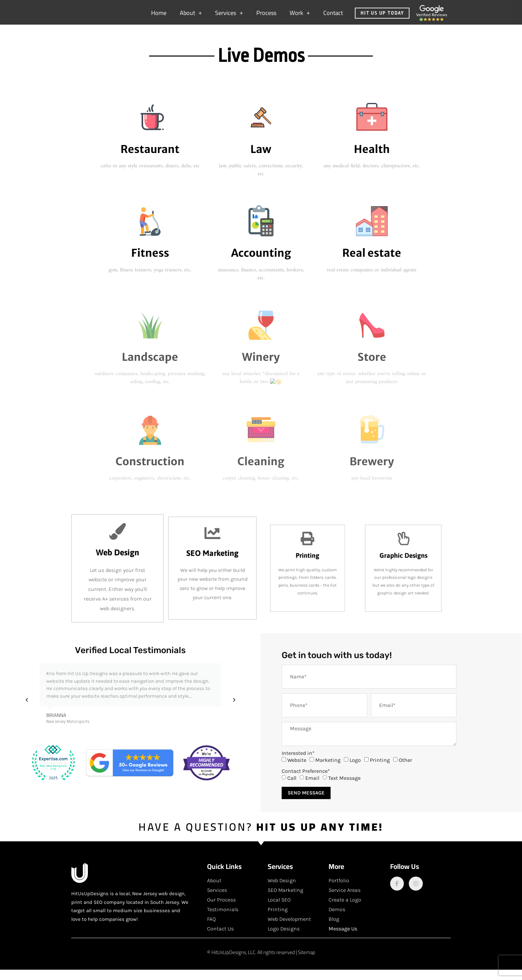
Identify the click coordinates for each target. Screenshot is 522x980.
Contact (333, 16)
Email (312, 788)
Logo (355, 770)
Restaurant (150, 160)
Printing (380, 770)
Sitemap (307, 963)
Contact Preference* (306, 781)
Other (405, 770)
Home (159, 16)
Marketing (328, 770)
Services (229, 16)
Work (300, 16)
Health (372, 160)
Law (261, 160)
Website (297, 770)
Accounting (261, 263)
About (191, 16)
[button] (27, 710)
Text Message (344, 788)
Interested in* (298, 764)
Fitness (150, 263)
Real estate (372, 263)
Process (266, 16)
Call (292, 788)
